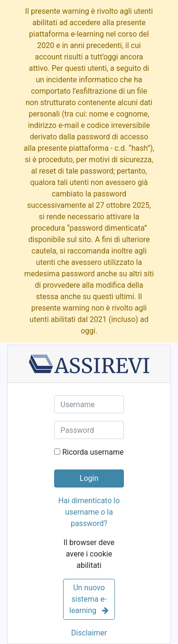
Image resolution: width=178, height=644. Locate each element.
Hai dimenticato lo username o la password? (89, 512)
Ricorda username (93, 452)
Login (89, 478)
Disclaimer (89, 633)
